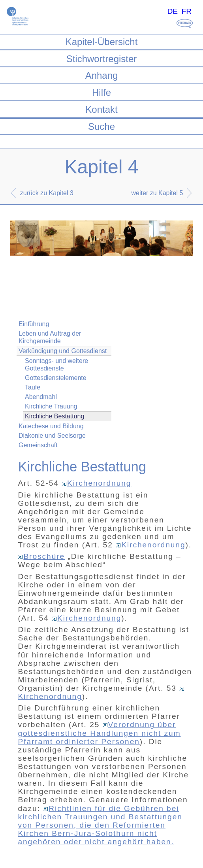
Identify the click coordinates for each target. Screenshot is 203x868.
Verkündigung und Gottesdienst (63, 351)
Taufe (33, 387)
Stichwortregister (102, 59)
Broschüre (41, 556)
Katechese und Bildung (51, 426)
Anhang (102, 75)
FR (187, 11)
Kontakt (101, 109)
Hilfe (101, 92)
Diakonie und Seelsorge (52, 436)
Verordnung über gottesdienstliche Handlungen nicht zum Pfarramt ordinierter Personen (99, 733)
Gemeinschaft (38, 445)
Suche (101, 126)
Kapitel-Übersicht (102, 42)
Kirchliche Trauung (51, 406)
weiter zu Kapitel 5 (157, 193)
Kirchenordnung (96, 483)
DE (172, 11)
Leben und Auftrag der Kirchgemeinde (50, 337)
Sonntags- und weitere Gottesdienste (56, 365)
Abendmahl (41, 397)
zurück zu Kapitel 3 (47, 193)
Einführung (34, 324)
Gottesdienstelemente (56, 378)
